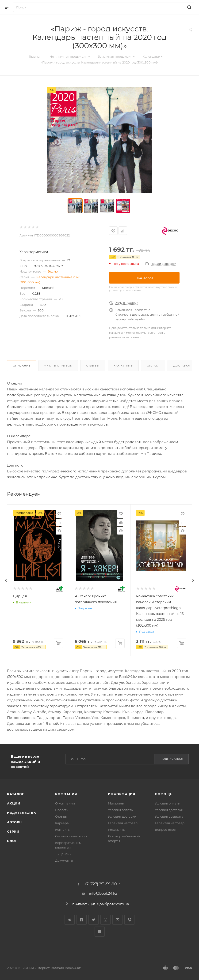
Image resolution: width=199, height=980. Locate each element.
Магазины (116, 803)
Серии (13, 831)
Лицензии (63, 854)
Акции (14, 803)
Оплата (153, 366)
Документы (64, 860)
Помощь (164, 794)
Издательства (22, 813)
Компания (66, 794)
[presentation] (6, 580)
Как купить (123, 366)
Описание (22, 366)
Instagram (105, 920)
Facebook (82, 920)
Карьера (62, 823)
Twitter (94, 920)
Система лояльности (71, 836)
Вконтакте (70, 920)
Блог (12, 841)
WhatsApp (100, 932)
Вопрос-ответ (166, 830)
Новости (62, 810)
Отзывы (93, 366)
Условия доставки (122, 816)
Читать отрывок (58, 366)
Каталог (16, 794)
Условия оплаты (121, 810)
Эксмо (53, 271)
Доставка (182, 366)
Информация (122, 794)
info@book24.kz (103, 893)
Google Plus (129, 920)
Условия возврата (169, 816)
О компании (65, 803)
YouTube (117, 920)
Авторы (15, 822)
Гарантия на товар (123, 823)
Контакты (63, 830)
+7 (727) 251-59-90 (101, 884)
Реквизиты (117, 830)
